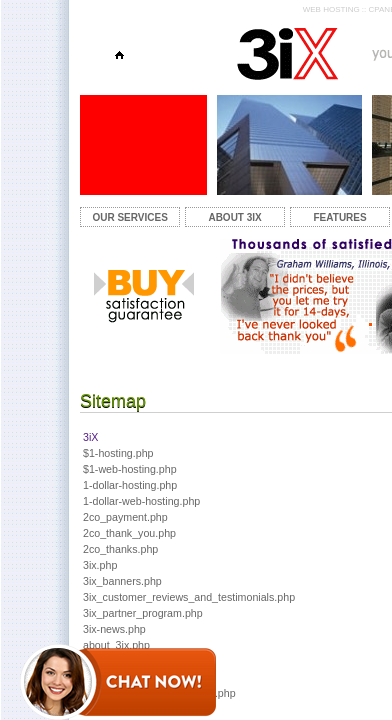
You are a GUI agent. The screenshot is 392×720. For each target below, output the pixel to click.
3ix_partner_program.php (143, 613)
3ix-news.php (114, 629)
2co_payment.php (125, 517)
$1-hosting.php (118, 453)
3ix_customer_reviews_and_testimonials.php (189, 597)
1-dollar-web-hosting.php (141, 501)
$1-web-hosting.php (130, 469)
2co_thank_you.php (129, 533)
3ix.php (100, 565)
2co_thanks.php (120, 549)
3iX (90, 437)
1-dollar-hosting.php (130, 485)
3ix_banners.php (122, 581)
